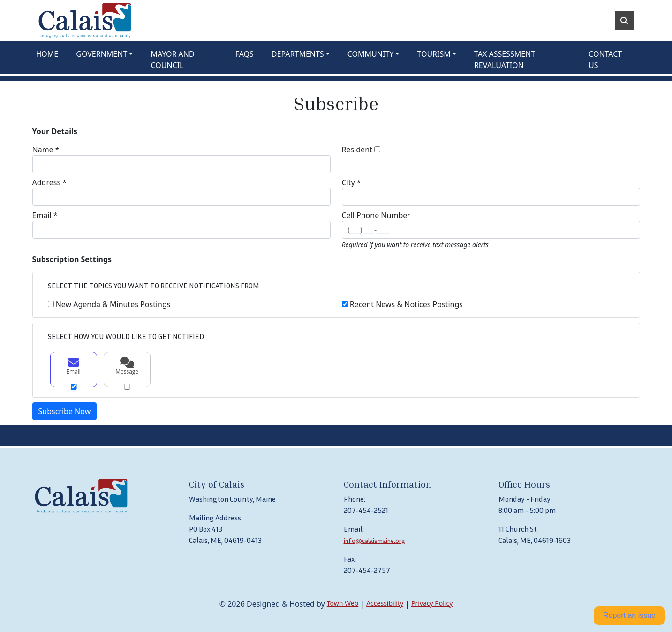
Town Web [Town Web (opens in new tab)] (343, 603)
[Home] (85, 20)
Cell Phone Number (376, 215)
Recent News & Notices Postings (406, 304)
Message (127, 366)
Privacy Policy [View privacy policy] (432, 603)
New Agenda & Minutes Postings (113, 304)
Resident (357, 150)
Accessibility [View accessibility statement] (385, 603)
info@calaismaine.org (374, 540)
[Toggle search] (624, 21)
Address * (50, 182)
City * (351, 182)
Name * (46, 150)
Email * (45, 215)
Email (74, 366)
